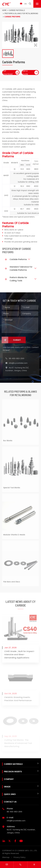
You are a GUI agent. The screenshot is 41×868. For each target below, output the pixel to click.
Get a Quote (30, 72)
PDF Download (11, 72)
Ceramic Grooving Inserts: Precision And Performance (18, 700)
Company (9, 779)
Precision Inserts (13, 772)
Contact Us (10, 802)
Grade (7, 787)
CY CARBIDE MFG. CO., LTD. (26, 851)
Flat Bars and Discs (12, 582)
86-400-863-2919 (17, 359)
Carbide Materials (17, 10)
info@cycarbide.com (19, 363)
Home (4, 10)
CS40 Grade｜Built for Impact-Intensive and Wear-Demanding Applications (20, 655)
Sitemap (6, 857)
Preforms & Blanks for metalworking (21, 13)
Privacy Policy (20, 857)
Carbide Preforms (12, 17)
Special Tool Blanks (12, 488)
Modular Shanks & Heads (14, 535)
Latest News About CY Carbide (21, 604)
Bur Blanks (8, 441)
